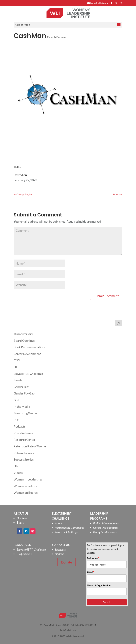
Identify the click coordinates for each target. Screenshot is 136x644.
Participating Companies (69, 528)
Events (18, 380)
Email (91, 572)
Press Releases (23, 433)
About (58, 523)
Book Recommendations (30, 347)
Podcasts (20, 426)
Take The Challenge (66, 532)
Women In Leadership (28, 479)
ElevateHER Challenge (28, 374)
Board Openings (24, 341)
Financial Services (56, 37)
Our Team (22, 518)
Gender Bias (22, 387)
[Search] (119, 323)
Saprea (117, 194)
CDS (17, 360)
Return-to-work (24, 453)
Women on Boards (26, 493)
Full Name (93, 558)
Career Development (27, 354)
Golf (16, 400)
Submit (107, 602)
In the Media (22, 407)
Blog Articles (24, 554)
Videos (18, 473)
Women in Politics (25, 486)
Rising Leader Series (105, 532)
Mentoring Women (26, 413)
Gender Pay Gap (24, 393)
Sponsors (60, 549)
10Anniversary (23, 334)
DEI (16, 367)
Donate (59, 554)
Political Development (106, 523)
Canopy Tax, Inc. (23, 194)
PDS (17, 420)
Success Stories (24, 459)
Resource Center (24, 440)
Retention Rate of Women (31, 446)
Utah (17, 466)
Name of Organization (99, 585)
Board (20, 522)
